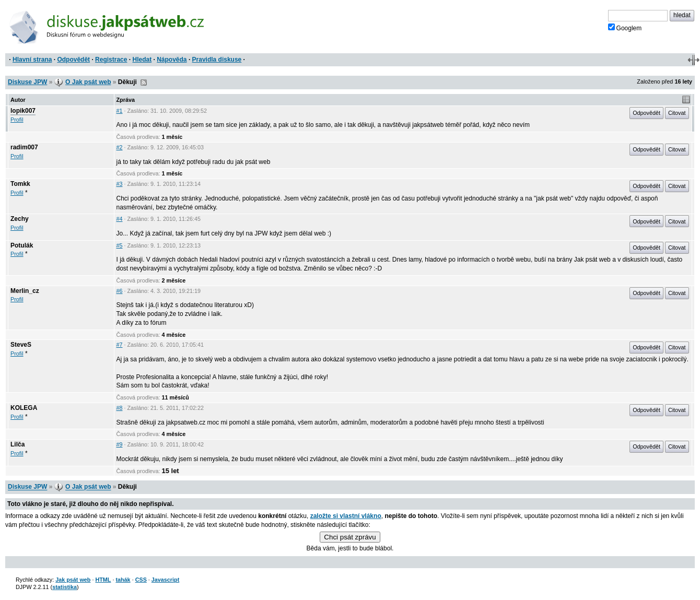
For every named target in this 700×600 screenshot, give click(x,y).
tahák (123, 580)
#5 (120, 245)
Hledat (142, 60)
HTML (103, 580)
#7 (120, 345)
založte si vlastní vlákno (346, 516)
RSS (144, 83)
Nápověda (172, 60)
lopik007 (23, 111)
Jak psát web (73, 580)
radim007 (24, 147)
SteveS (21, 345)
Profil (17, 120)
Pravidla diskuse (217, 60)
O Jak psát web (88, 82)
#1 (120, 111)
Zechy (20, 219)
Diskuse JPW (27, 82)
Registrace (111, 60)
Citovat (677, 113)
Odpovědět (73, 60)
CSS (141, 580)
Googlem (625, 28)
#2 (120, 147)
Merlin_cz (25, 291)
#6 (120, 291)
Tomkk (20, 184)
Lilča (17, 444)
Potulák (22, 245)
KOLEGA (24, 408)
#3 (120, 184)
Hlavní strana (32, 60)
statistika (65, 587)
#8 (120, 408)
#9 (120, 444)
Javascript (165, 580)
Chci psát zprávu (350, 537)
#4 (120, 219)
